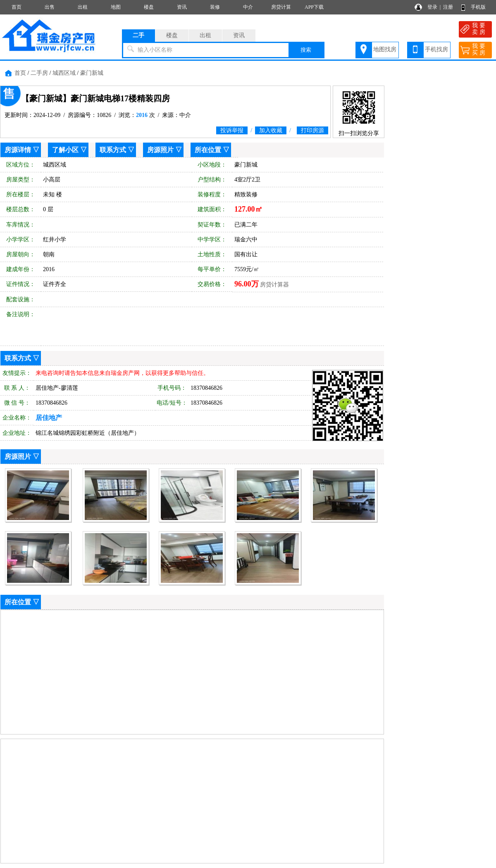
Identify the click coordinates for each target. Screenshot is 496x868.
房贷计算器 (274, 285)
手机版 (478, 7)
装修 (215, 7)
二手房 (39, 73)
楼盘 (149, 7)
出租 (83, 7)
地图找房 (385, 49)
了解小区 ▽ (69, 150)
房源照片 (160, 150)
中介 (248, 7)
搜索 (306, 50)
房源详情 (18, 150)
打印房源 (312, 130)
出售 (50, 7)
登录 (432, 7)
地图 (116, 7)
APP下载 (314, 7)
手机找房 (436, 49)
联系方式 (113, 150)
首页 (17, 7)
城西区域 (64, 73)
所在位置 (208, 150)
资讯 (182, 7)
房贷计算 (281, 7)
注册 (448, 7)
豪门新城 (92, 73)
